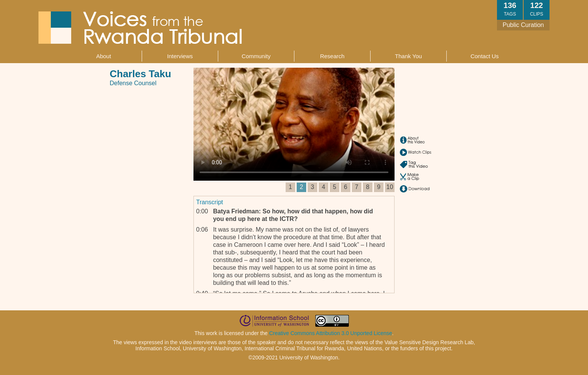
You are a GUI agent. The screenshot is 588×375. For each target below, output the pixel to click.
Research (332, 56)
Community (256, 56)
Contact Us (484, 56)
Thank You (408, 56)
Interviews (180, 56)
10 (390, 187)
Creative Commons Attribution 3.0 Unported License (331, 333)
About (103, 56)
